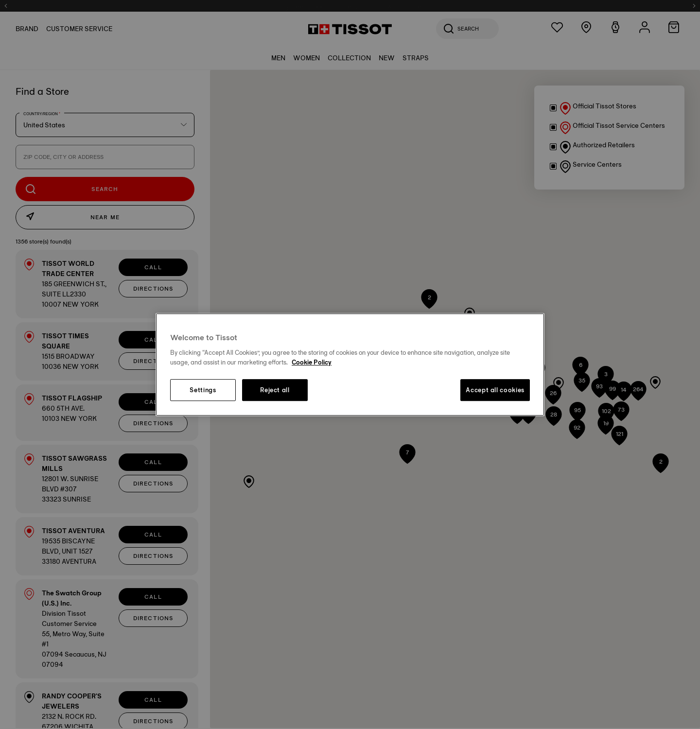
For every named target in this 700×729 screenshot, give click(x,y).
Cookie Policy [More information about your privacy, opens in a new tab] (312, 362)
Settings (203, 390)
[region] (350, 364)
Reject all (275, 390)
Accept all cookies (495, 390)
